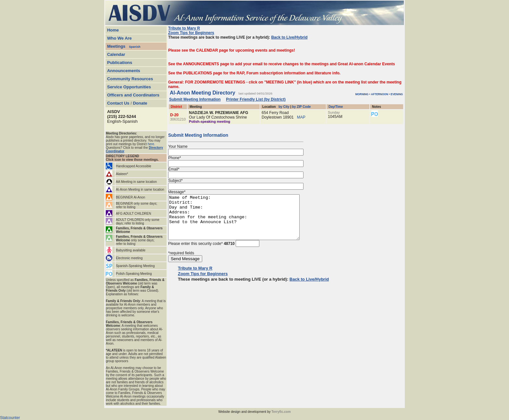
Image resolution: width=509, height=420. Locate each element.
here (151, 144)
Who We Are (119, 38)
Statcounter (10, 418)
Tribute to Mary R (184, 28)
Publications (120, 63)
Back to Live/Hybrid (289, 37)
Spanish (135, 47)
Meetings (116, 46)
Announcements (124, 71)
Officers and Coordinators (133, 95)
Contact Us (118, 103)
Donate (140, 103)
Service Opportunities (129, 87)
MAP (301, 117)
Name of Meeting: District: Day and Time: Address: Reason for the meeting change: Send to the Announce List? (242, 222)
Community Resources (130, 79)
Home (113, 30)
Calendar (116, 54)
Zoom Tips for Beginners (191, 33)
